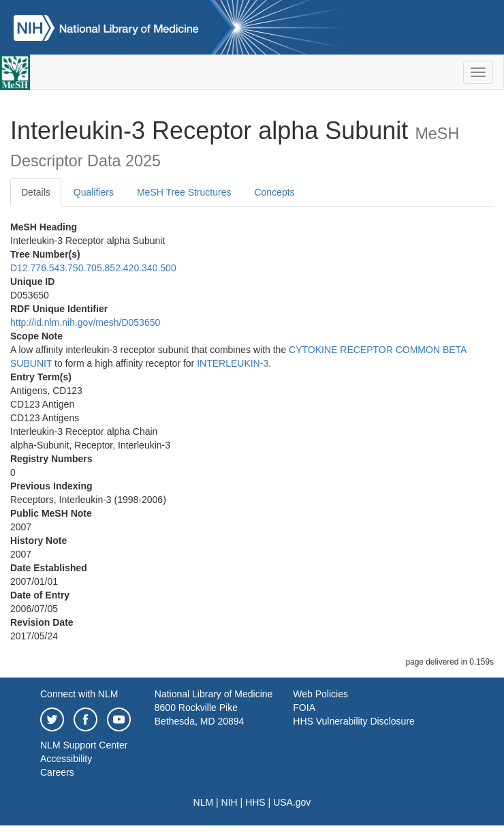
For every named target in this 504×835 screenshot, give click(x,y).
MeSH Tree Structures (184, 192)
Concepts (274, 192)
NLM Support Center (84, 745)
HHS (255, 802)
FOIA (304, 708)
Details (36, 192)
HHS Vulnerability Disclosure (353, 721)
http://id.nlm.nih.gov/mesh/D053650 (85, 322)
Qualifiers (94, 192)
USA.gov (292, 802)
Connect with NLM (79, 694)
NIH (230, 802)
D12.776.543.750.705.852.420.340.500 (93, 268)
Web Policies (320, 694)
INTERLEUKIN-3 (233, 363)
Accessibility (66, 759)
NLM (204, 802)
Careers (57, 772)
